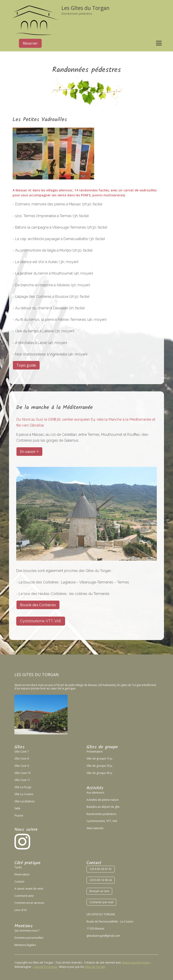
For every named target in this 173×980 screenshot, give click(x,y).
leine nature (111, 800)
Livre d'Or (21, 910)
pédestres (109, 814)
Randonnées (94, 814)
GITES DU (32, 675)
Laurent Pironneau (46, 967)
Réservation (22, 874)
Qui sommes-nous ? (27, 931)
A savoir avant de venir (29, 889)
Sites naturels (95, 828)
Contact (19, 882)
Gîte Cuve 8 (22, 759)
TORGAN (50, 675)
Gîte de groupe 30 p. (100, 766)
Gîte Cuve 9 (22, 766)
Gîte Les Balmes (25, 801)
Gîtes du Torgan (95, 967)
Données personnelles (29, 938)
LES (18, 675)
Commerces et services (29, 903)
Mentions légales (25, 945)
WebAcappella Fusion (136, 963)
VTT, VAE (111, 821)
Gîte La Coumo (24, 794)
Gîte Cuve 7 (22, 752)
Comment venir (24, 896)
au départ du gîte (108, 807)
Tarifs (18, 867)
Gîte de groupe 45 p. (100, 773)
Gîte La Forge (23, 787)
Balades (92, 807)
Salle (17, 808)
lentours (99, 793)
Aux (89, 793)
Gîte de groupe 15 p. (100, 759)
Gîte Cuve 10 (22, 773)
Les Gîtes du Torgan (85, 8)
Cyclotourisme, (96, 821)
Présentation (95, 752)
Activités (92, 800)
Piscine (19, 816)
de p (100, 800)
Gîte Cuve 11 (22, 780)
